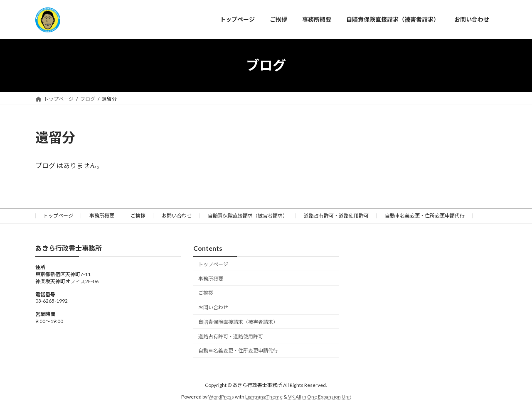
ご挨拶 (138, 216)
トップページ (58, 216)
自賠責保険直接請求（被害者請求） (248, 216)
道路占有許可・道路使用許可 (336, 216)
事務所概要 (102, 216)
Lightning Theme (264, 397)
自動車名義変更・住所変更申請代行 (425, 216)
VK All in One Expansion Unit (320, 397)
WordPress (221, 397)
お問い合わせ (177, 216)
